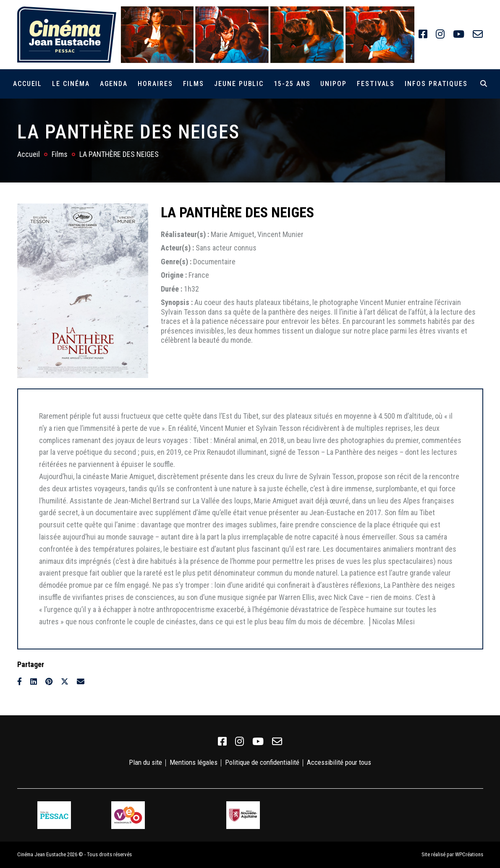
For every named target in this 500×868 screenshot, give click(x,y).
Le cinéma (71, 84)
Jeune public (239, 84)
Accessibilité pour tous (339, 762)
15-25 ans (292, 84)
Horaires (155, 84)
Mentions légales (194, 762)
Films (194, 84)
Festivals (376, 84)
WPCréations (469, 854)
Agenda (114, 84)
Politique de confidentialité (262, 762)
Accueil (27, 84)
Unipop (334, 84)
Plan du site (145, 762)
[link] (423, 34)
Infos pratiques (436, 84)
